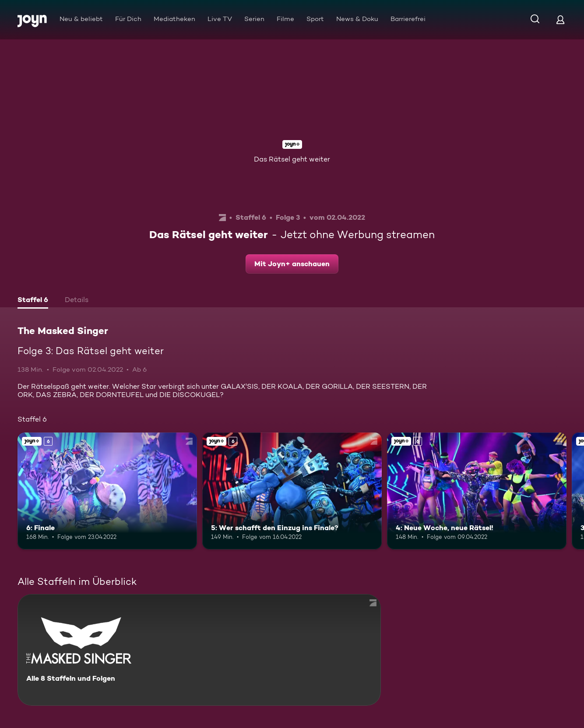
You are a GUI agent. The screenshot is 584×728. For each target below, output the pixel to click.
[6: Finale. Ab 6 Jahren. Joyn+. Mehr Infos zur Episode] (107, 491)
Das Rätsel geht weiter (292, 159)
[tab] (33, 301)
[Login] (560, 19)
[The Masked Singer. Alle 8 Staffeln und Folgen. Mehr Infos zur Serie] (199, 650)
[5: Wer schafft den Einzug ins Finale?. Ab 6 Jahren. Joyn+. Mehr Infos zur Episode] (292, 491)
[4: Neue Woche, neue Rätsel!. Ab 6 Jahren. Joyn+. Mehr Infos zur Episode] (477, 491)
